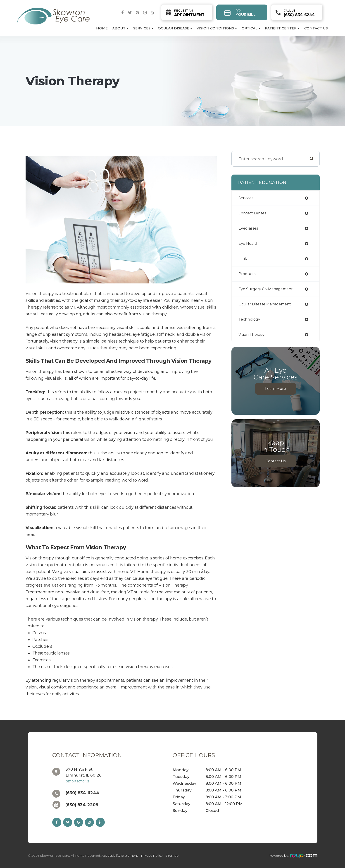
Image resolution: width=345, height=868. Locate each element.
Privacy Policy (152, 856)
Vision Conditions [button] (217, 28)
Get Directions (77, 781)
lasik (243, 259)
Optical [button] (251, 28)
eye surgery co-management (266, 289)
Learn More (276, 389)
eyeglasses (248, 228)
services (246, 198)
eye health (249, 243)
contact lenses (252, 213)
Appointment (189, 13)
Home (102, 28)
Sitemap (172, 856)
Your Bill (246, 13)
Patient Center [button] (282, 28)
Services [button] (143, 28)
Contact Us (316, 28)
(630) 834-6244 (299, 13)
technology (249, 319)
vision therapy (252, 334)
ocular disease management (265, 304)
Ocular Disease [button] (175, 28)
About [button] (120, 28)
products (247, 274)
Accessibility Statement (120, 856)
